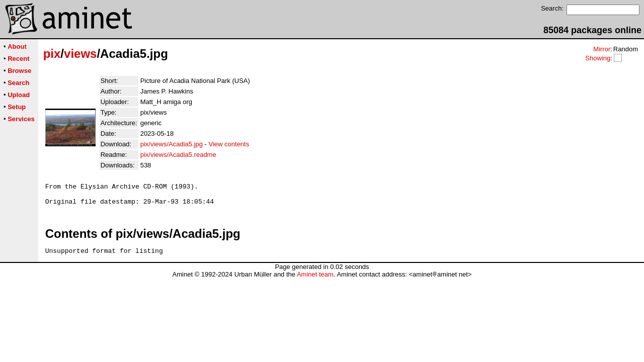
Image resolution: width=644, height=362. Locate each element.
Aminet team (315, 280)
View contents (229, 144)
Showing (598, 58)
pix (52, 54)
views (80, 54)
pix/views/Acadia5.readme (178, 155)
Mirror (602, 49)
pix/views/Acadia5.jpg (172, 144)
